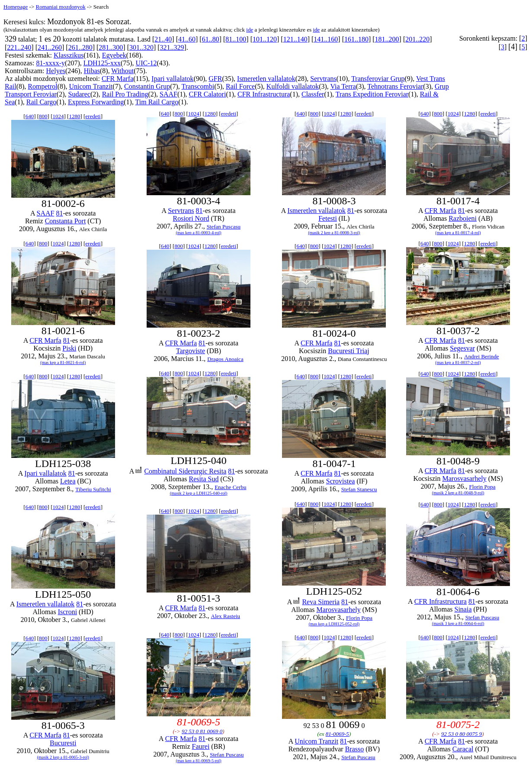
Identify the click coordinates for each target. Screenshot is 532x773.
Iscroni (67, 612)
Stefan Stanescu (359, 489)
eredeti (93, 116)
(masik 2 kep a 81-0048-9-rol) (458, 493)
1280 (74, 116)
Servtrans (323, 79)
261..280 (80, 47)
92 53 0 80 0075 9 (461, 734)
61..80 (211, 39)
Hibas (92, 71)
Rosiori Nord (191, 218)
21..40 (163, 39)
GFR (215, 79)
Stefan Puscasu (224, 227)
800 (43, 116)
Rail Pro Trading (125, 94)
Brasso (355, 749)
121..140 (295, 39)
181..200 (387, 39)
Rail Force (240, 86)
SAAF (168, 94)
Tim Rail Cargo (157, 102)
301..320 (141, 47)
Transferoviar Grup (378, 79)
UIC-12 (146, 63)
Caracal (463, 749)
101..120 (265, 39)
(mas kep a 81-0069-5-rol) (198, 761)
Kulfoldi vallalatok (293, 86)
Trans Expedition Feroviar (372, 94)
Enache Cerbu (230, 487)
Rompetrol (42, 86)
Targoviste (191, 351)
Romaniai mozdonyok (60, 7)
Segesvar (462, 348)
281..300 (111, 47)
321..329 (172, 47)
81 (59, 213)
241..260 (50, 47)
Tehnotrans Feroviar (395, 86)
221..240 (19, 47)
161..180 (356, 39)
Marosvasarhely (465, 478)
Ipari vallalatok (172, 79)
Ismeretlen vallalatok (266, 79)
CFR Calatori (208, 94)
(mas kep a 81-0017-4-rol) (458, 233)
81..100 (236, 39)
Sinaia (463, 609)
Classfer (313, 94)
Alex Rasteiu (226, 616)
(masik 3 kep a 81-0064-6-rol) (458, 623)
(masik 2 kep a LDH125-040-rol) (199, 493)
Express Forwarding (96, 102)
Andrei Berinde (482, 356)
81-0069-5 (337, 734)
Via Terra (343, 86)
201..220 (417, 39)
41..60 (187, 39)
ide (250, 30)
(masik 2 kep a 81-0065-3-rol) (63, 757)
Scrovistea (341, 481)
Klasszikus (69, 55)
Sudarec (80, 94)
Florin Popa (482, 487)
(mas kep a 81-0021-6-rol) (63, 362)
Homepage (16, 7)
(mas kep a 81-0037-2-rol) (458, 362)
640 (30, 116)
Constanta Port (66, 221)
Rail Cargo (41, 102)
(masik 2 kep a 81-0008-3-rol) (334, 233)
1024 (58, 116)
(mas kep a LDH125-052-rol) (334, 624)
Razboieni (463, 218)
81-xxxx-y (50, 63)
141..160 (326, 39)
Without (122, 71)
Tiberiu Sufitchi (93, 489)
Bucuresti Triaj (349, 351)
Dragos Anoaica (225, 359)
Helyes (56, 71)
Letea (68, 481)
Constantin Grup (147, 86)
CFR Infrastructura (264, 94)
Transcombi (198, 86)
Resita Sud (204, 479)
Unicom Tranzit (91, 86)
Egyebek (114, 55)
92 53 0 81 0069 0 (202, 731)
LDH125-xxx (102, 63)
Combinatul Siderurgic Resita (185, 471)
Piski (69, 348)
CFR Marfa (117, 79)
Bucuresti (63, 743)
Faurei (200, 746)
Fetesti (328, 218)
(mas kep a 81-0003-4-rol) (198, 233)
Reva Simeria (321, 602)
